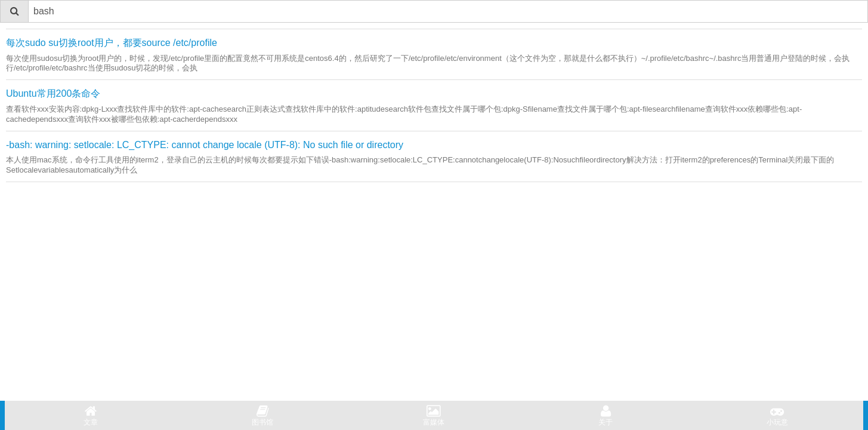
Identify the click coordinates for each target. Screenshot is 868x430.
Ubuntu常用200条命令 (53, 93)
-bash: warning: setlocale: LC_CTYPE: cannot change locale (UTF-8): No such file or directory (205, 145)
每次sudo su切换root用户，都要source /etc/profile (112, 43)
